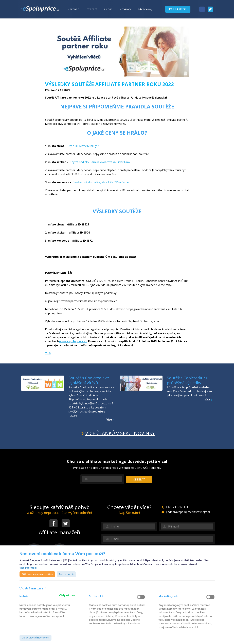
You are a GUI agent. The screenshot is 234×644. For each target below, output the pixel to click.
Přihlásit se (178, 9)
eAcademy (145, 9)
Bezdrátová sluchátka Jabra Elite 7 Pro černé (101, 182)
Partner (73, 9)
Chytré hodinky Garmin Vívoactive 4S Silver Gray (100, 162)
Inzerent (92, 9)
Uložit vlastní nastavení (35, 638)
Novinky (125, 9)
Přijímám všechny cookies (37, 574)
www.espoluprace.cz (73, 341)
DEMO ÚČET (142, 468)
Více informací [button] (28, 568)
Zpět (48, 353)
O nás (108, 9)
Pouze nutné (66, 574)
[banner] (40, 9)
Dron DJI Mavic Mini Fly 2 (84, 146)
